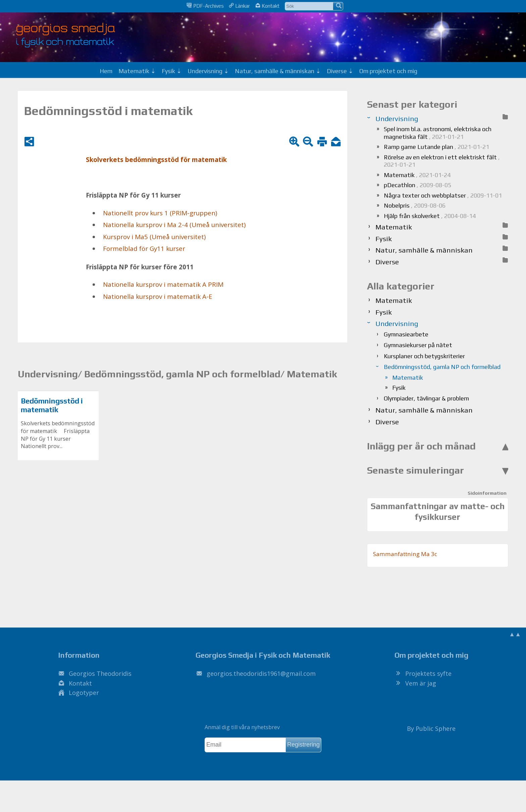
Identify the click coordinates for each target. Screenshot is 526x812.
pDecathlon (417, 185)
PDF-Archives (205, 6)
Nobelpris (415, 205)
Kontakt (267, 6)
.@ (261, 673)
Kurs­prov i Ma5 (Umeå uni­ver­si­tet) (154, 237)
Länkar (239, 6)
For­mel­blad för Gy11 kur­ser (144, 249)
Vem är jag (421, 683)
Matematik (417, 175)
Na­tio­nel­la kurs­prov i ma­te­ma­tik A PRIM (163, 284)
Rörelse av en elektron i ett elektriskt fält (442, 161)
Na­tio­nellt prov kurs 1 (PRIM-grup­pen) (160, 213)
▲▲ (515, 634)
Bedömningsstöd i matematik (52, 405)
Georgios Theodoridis (100, 673)
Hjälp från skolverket (430, 216)
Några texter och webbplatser (443, 195)
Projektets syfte (428, 673)
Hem (106, 71)
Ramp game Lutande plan (436, 147)
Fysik (399, 388)
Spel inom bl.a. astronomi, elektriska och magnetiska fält (438, 133)
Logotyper (84, 693)
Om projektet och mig (388, 71)
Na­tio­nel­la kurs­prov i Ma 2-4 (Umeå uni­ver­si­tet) (174, 225)
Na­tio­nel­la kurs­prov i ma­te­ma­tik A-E (158, 296)
